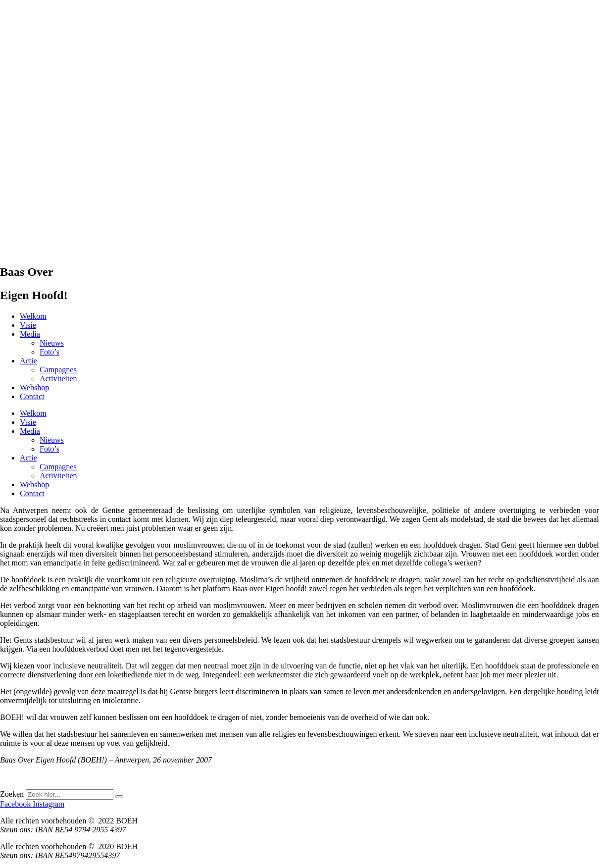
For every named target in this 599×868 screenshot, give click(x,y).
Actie (28, 361)
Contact (32, 396)
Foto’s (50, 352)
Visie (28, 325)
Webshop (34, 387)
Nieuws (52, 343)
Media (30, 334)
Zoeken (12, 794)
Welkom (33, 316)
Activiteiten (58, 379)
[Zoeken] (119, 797)
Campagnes (58, 370)
